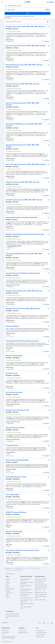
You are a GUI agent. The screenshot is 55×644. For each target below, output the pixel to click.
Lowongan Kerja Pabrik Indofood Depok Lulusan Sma (22, 341)
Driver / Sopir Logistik (12, 495)
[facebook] (40, 623)
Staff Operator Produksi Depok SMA (17, 460)
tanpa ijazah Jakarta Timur (41, 587)
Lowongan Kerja (23, 631)
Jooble (10, 642)
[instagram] (44, 623)
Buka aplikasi (50, 2)
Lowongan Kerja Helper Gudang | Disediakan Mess (22, 217)
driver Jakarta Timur (39, 583)
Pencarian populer (11, 574)
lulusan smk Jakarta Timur (41, 585)
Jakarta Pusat (9, 593)
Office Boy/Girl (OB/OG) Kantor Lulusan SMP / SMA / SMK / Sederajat (24, 125)
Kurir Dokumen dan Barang (14, 392)
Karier (3, 635)
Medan (7, 581)
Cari (28, 13)
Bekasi (7, 585)
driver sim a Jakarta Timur (41, 594)
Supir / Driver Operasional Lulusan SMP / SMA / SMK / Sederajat (26, 46)
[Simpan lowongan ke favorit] (49, 27)
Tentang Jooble (5, 631)
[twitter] (48, 623)
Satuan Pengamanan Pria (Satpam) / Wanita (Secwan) (23, 273)
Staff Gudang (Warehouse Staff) (16, 477)
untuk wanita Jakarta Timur (27, 598)
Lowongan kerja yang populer (12, 614)
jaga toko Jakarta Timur (40, 600)
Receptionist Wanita (12, 326)
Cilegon (7, 597)
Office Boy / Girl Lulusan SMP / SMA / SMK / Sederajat (23, 84)
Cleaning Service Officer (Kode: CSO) (17, 410)
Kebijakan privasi (40, 637)
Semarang (8, 591)
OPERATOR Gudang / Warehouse (16, 512)
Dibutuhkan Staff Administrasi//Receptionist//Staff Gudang (25, 234)
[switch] (48, 22)
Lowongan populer (40, 631)
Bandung (8, 583)
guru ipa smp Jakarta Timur (26, 593)
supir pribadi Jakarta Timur (41, 592)
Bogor (7, 595)
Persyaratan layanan (41, 635)
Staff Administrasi (12, 373)
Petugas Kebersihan (12, 445)
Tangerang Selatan (10, 589)
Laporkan (46, 41)
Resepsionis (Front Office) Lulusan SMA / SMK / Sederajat (24, 291)
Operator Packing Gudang (14, 356)
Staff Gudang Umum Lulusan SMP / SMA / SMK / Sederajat (24, 65)
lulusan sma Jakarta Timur (41, 579)
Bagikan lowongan (23, 633)
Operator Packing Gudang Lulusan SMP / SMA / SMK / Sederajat (23, 104)
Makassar (8, 587)
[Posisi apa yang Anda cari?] (27, 6)
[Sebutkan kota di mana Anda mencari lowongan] (27, 10)
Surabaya (8, 579)
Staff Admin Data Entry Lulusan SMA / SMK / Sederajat (23, 309)
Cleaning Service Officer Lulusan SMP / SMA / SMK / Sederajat (25, 27)
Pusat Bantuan (5, 633)
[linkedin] (52, 623)
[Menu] (2, 2)
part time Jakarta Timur (40, 581)
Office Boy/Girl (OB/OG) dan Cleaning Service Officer (22, 550)
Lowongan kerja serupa (41, 633)
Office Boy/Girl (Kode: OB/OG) (15, 428)
